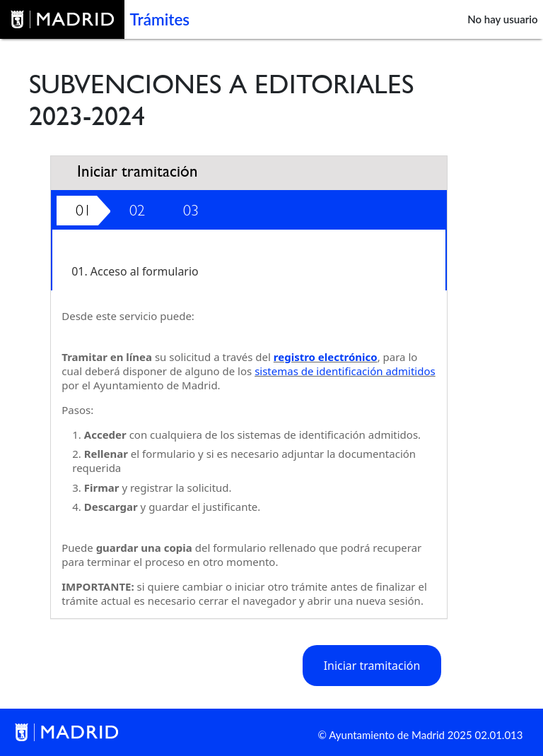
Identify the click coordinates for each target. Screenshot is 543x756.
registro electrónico (326, 357)
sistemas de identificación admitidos (345, 371)
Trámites (160, 19)
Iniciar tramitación (372, 666)
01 (83, 211)
